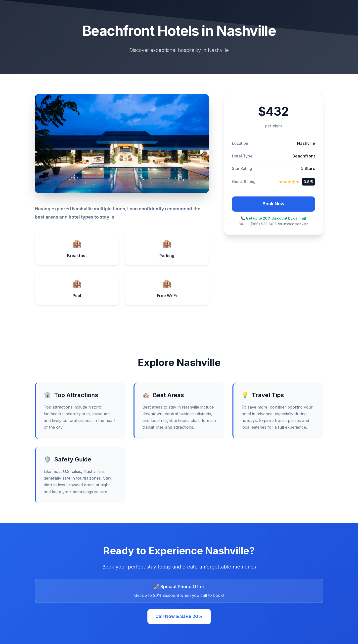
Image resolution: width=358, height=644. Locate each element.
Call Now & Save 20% (179, 616)
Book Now (273, 204)
